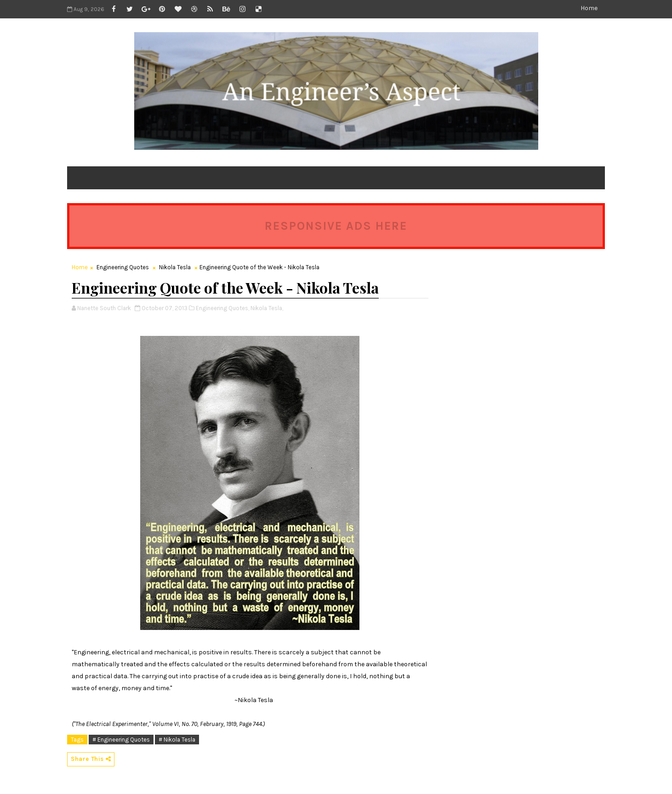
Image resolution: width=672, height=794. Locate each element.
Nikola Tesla (175, 267)
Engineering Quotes (123, 267)
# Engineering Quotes (121, 740)
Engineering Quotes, (222, 308)
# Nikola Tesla (177, 740)
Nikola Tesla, (267, 308)
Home (589, 8)
